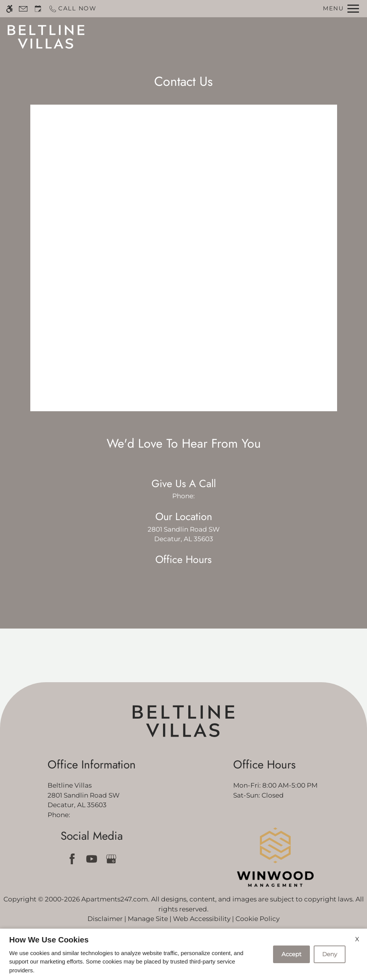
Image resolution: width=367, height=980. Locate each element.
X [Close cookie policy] (357, 939)
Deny (330, 954)
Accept (291, 954)
